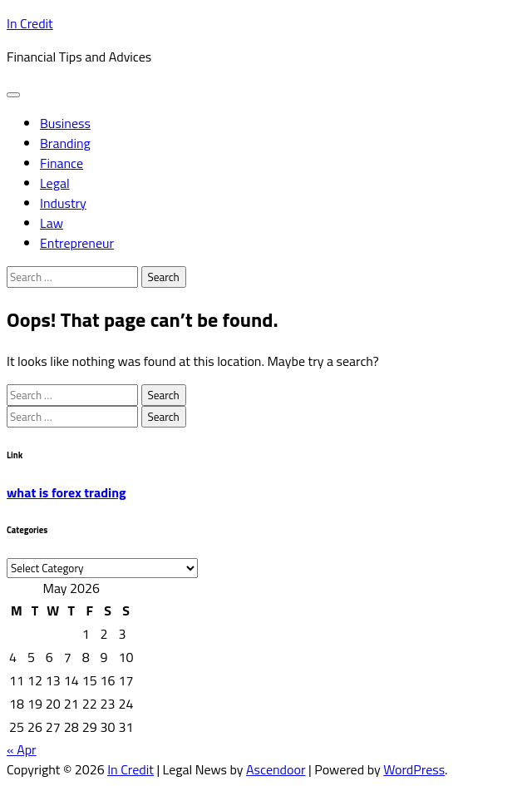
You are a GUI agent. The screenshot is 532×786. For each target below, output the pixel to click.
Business (65, 123)
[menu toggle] (13, 95)
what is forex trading (66, 492)
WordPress (414, 769)
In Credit (30, 23)
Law (52, 223)
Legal (55, 183)
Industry (63, 203)
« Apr (22, 749)
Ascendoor (276, 769)
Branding (65, 143)
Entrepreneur (77, 243)
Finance (62, 163)
